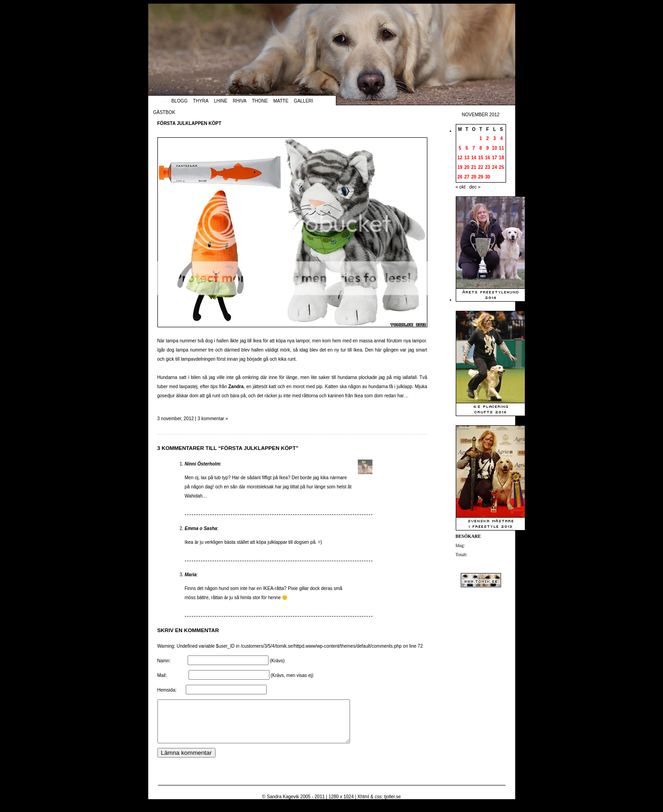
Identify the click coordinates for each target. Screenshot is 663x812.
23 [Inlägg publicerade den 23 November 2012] (488, 167)
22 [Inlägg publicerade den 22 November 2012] (481, 167)
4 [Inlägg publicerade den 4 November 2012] (501, 138)
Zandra (236, 387)
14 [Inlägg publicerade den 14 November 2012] (474, 158)
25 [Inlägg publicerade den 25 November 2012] (501, 167)
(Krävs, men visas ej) (292, 675)
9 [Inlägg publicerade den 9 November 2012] (488, 148)
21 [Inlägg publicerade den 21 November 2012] (474, 167)
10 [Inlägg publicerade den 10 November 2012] (494, 148)
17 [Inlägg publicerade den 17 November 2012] (494, 158)
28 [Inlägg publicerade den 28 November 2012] (474, 177)
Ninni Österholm (203, 464)
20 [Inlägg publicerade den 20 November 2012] (467, 167)
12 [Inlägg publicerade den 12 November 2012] (460, 158)
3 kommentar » (213, 419)
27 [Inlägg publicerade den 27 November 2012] (467, 177)
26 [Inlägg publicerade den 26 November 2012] (460, 177)
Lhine (221, 101)
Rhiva (240, 101)
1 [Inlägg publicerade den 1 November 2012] (481, 138)
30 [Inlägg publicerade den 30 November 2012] (488, 177)
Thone (260, 101)
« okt (461, 187)
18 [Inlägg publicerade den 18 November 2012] (501, 158)
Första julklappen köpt (189, 123)
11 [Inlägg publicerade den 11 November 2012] (501, 148)
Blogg (180, 101)
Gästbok (164, 112)
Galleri (303, 101)
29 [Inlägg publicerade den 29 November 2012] (481, 177)
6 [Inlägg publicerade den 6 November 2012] (467, 148)
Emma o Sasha (201, 528)
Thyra (201, 101)
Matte (281, 101)
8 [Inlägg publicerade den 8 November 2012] (481, 148)
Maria (191, 575)
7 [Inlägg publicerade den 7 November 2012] (474, 148)
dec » (475, 187)
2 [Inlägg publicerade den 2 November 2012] (488, 138)
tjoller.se (392, 805)
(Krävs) (277, 661)
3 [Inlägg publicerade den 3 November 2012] (495, 138)
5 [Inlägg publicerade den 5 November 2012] (460, 148)
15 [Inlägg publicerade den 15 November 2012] (481, 158)
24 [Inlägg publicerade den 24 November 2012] (494, 167)
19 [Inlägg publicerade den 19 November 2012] (460, 167)
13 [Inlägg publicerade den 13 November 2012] (467, 158)
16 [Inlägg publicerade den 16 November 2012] (488, 158)
